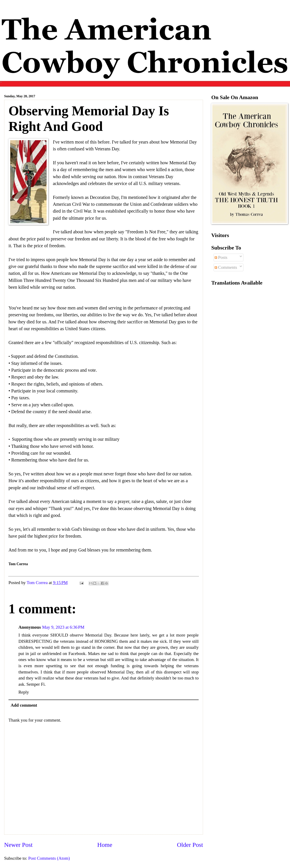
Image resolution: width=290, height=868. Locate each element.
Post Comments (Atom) (49, 858)
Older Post (190, 845)
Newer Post (18, 845)
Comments (226, 267)
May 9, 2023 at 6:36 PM (63, 627)
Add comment (24, 705)
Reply (24, 692)
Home (105, 845)
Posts (221, 257)
